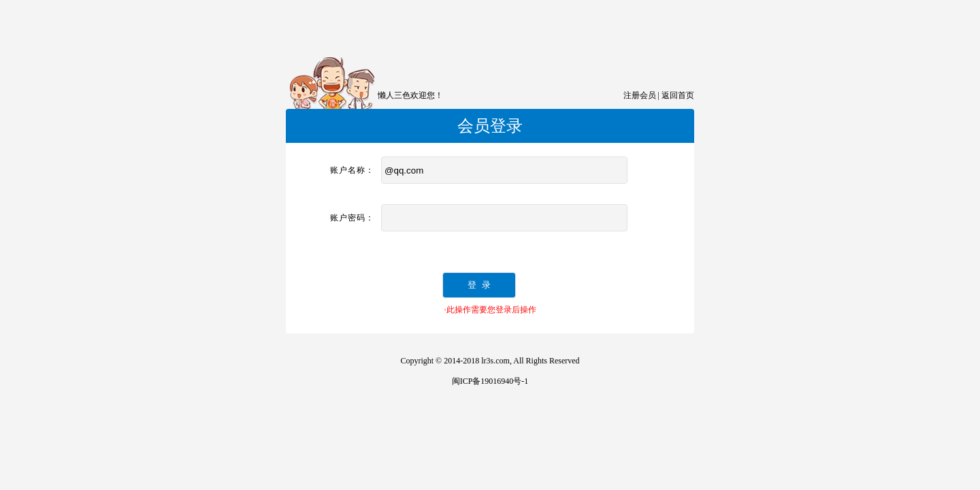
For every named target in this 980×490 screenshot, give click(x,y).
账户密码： (352, 218)
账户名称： (352, 170)
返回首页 (678, 95)
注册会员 (640, 95)
